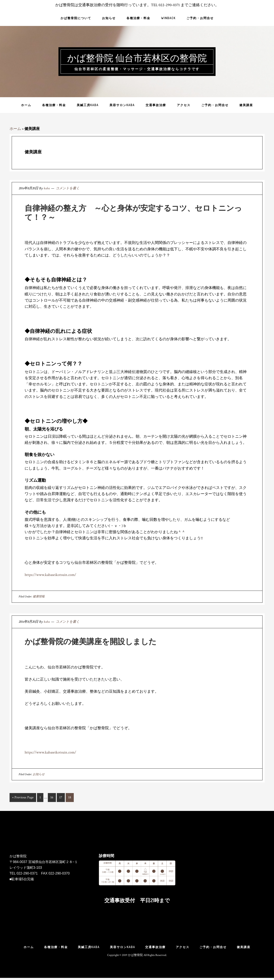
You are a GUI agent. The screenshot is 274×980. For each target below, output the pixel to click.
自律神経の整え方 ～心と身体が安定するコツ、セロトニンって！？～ (133, 212)
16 (52, 798)
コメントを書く (68, 188)
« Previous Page (23, 798)
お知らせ (39, 774)
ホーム (15, 129)
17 (61, 798)
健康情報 (39, 597)
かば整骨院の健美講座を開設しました (91, 641)
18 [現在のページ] (70, 798)
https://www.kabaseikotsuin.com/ (50, 575)
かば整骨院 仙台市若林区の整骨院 (137, 57)
